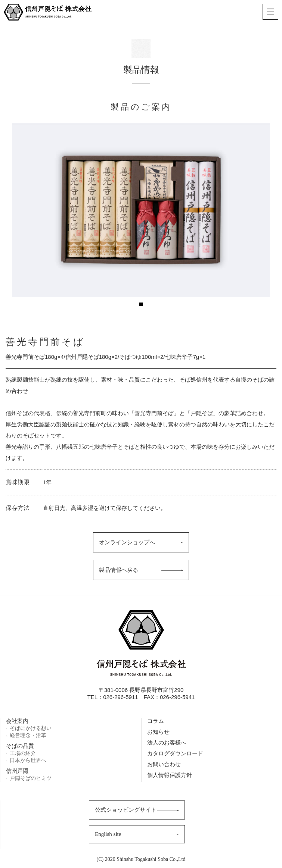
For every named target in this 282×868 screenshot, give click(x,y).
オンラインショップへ (127, 542)
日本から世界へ (28, 760)
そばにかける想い (31, 728)
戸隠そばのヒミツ (31, 778)
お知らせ (158, 732)
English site (108, 834)
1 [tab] (141, 304)
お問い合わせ (164, 764)
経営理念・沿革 (28, 735)
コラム (156, 721)
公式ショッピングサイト (126, 810)
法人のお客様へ (167, 742)
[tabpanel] (141, 210)
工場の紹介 (23, 753)
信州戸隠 (17, 771)
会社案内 (17, 721)
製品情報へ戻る (119, 570)
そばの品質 (20, 746)
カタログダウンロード (175, 753)
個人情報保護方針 (170, 775)
